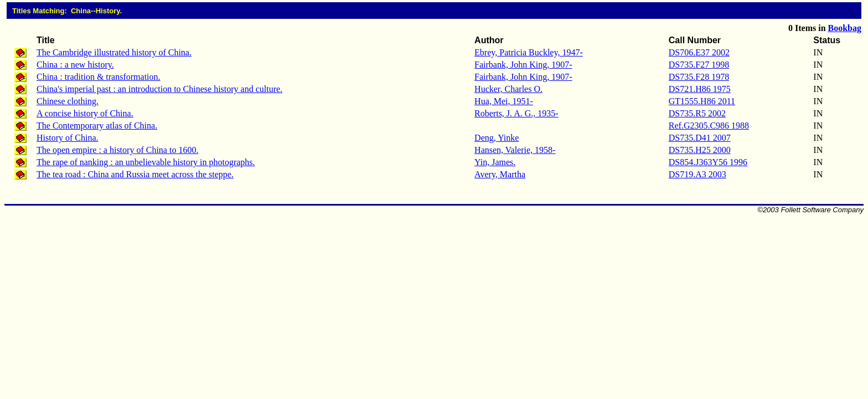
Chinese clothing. (68, 101)
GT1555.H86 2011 (702, 101)
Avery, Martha (500, 174)
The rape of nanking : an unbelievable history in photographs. (146, 162)
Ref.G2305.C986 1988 (709, 126)
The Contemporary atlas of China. (97, 126)
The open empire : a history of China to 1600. (117, 150)
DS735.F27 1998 (699, 65)
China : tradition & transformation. (99, 77)
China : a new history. (75, 65)
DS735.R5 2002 (697, 113)
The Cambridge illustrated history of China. (114, 52)
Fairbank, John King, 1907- (523, 65)
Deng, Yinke (497, 138)
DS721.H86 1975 (700, 89)
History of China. (68, 138)
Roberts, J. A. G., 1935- (516, 113)
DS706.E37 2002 (699, 52)
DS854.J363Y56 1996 (708, 162)
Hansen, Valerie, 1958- (515, 150)
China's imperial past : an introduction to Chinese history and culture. (159, 89)
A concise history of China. (85, 113)
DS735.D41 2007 (700, 138)
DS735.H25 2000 (700, 150)
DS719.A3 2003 (697, 174)
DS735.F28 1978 (699, 77)
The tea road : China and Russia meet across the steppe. (135, 174)
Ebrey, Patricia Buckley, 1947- (529, 52)
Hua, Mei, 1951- (504, 101)
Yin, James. (495, 162)
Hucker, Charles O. (508, 89)
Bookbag (845, 28)
